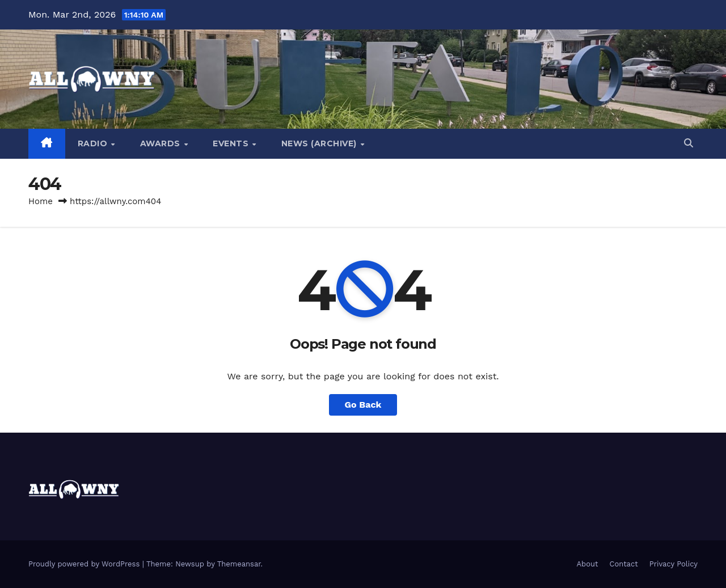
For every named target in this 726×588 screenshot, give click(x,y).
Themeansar (239, 564)
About (588, 564)
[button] (689, 143)
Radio (94, 143)
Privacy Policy (674, 564)
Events (232, 143)
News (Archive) (320, 143)
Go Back (363, 405)
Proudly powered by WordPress (85, 564)
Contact (624, 564)
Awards (162, 143)
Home (41, 201)
